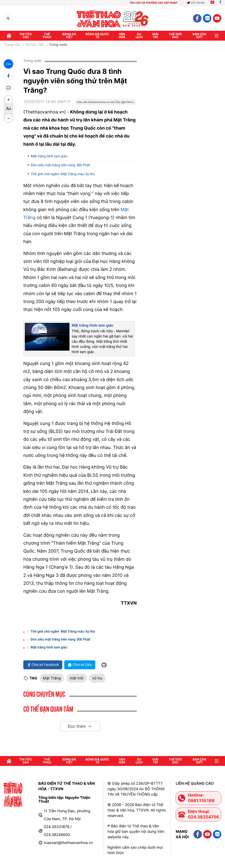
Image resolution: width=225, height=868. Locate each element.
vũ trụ (97, 678)
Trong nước (58, 45)
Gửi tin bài (196, 3)
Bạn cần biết (200, 36)
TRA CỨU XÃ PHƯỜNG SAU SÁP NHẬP (153, 3)
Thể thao (47, 36)
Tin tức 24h (26, 36)
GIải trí (155, 36)
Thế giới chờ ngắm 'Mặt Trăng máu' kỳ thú (63, 174)
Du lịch (139, 36)
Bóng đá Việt (69, 36)
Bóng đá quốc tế (97, 36)
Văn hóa (122, 36)
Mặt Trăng (52, 678)
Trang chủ (12, 45)
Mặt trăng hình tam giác (49, 156)
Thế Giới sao (175, 36)
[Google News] (106, 104)
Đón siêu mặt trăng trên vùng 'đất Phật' (61, 165)
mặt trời (76, 678)
